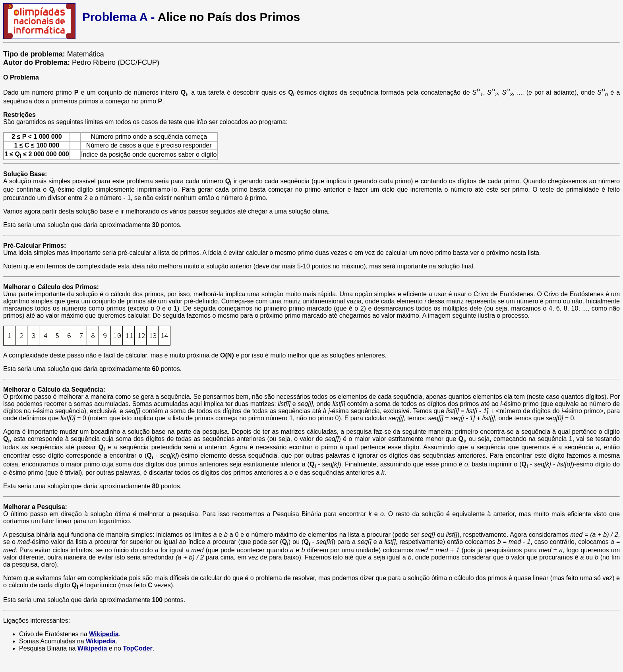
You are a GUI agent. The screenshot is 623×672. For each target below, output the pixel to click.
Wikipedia (104, 634)
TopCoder (137, 648)
